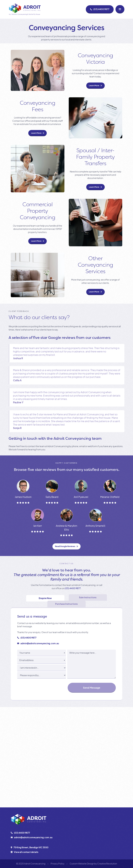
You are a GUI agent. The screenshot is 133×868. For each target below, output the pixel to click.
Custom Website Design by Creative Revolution (93, 864)
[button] (120, 9)
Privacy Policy (58, 864)
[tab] (45, 598)
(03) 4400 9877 (73, 588)
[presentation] (41, 688)
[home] (25, 9)
